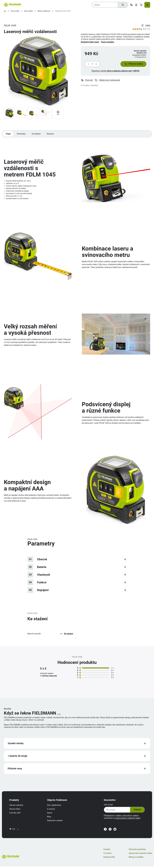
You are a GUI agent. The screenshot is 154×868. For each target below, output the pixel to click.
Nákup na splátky (136, 859)
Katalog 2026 (109, 859)
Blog (49, 818)
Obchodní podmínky (137, 851)
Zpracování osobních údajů (140, 855)
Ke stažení (36, 134)
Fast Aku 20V (15, 814)
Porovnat (87, 81)
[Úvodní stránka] (5, 11)
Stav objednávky (54, 806)
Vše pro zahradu (17, 806)
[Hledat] (123, 5)
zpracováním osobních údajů (128, 819)
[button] (133, 64)
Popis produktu (107, 42)
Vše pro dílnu (15, 11)
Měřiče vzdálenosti (44, 11)
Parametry (21, 134)
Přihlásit (137, 811)
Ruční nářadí (28, 11)
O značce (51, 810)
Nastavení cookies (55, 821)
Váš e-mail (108, 806)
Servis (50, 814)
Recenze (51, 134)
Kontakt (107, 851)
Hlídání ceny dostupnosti (107, 81)
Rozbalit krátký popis (90, 42)
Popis (8, 134)
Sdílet (146, 25)
